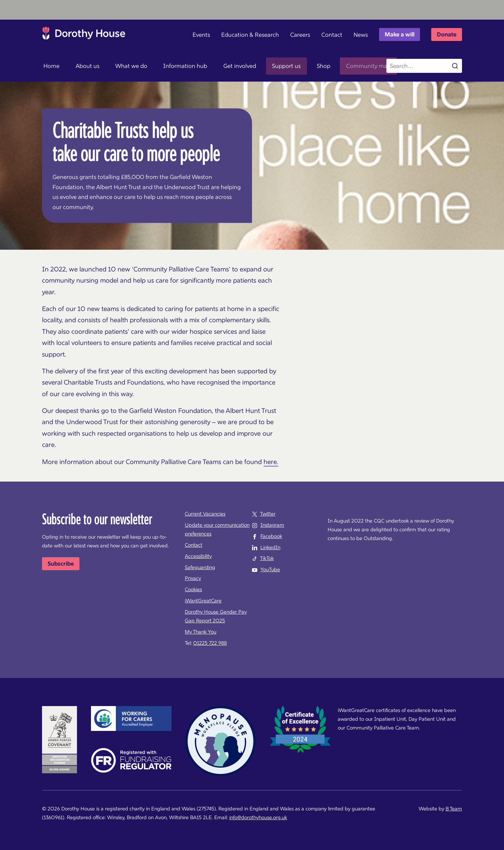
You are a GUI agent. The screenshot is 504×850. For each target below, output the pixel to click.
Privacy (193, 578)
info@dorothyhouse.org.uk (258, 817)
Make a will (400, 34)
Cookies (193, 589)
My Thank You (201, 632)
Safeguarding (200, 567)
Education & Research (250, 35)
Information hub (175, 66)
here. (271, 462)
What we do (124, 66)
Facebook (271, 536)
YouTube (270, 569)
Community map (346, 66)
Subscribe (61, 564)
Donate (447, 34)
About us (83, 66)
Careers (300, 35)
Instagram (272, 525)
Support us (269, 66)
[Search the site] (424, 66)
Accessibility (198, 556)
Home (50, 66)
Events (201, 35)
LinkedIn (270, 547)
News (361, 35)
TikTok (267, 558)
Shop (304, 66)
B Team (454, 809)
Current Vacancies (205, 514)
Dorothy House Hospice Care (84, 35)
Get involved (226, 66)
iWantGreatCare (203, 601)
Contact (332, 35)
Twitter (268, 514)
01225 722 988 (210, 643)
